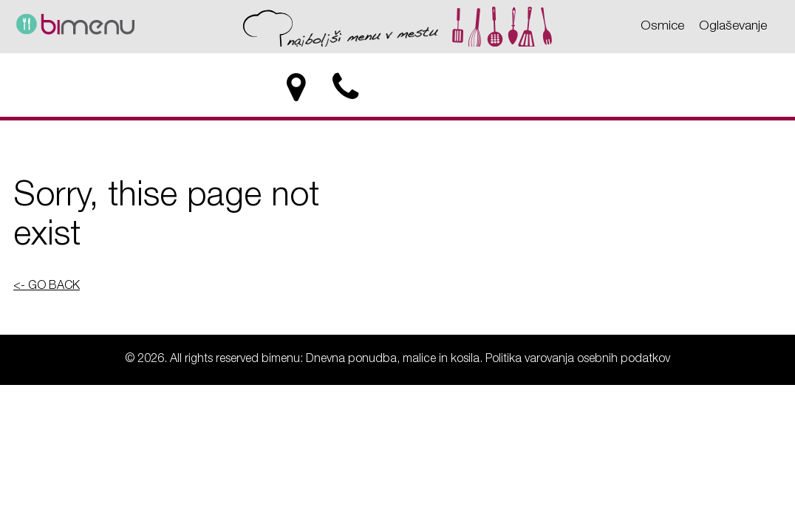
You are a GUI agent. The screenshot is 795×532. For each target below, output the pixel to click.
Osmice (662, 27)
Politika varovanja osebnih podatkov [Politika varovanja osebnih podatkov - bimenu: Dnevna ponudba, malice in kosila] (578, 360)
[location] (296, 88)
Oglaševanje (733, 27)
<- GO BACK (47, 287)
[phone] (347, 88)
